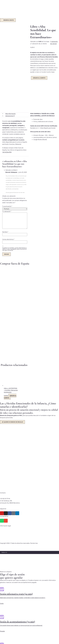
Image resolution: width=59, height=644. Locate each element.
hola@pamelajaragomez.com (9, 465)
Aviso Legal (29, 504)
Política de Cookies (29, 507)
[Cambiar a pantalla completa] (6, 641)
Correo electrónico (8, 208)
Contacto (4, 533)
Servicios (4, 524)
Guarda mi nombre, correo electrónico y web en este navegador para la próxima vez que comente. (15, 218)
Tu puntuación (7, 175)
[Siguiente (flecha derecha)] (6, 643)
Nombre (5, 201)
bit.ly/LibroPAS (7, 121)
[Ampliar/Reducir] (2, 641)
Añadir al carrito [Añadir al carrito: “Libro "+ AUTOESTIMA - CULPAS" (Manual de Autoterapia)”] (10, 365)
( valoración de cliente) (54, 43)
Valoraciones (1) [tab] (10, 84)
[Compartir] (10, 641)
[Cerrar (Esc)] (14, 641)
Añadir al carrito (39, 78)
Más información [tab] (10, 82)
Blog (3, 530)
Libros (3, 527)
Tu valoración (7, 180)
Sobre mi (4, 521)
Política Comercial (29, 501)
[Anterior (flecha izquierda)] (2, 643)
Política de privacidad (29, 498)
